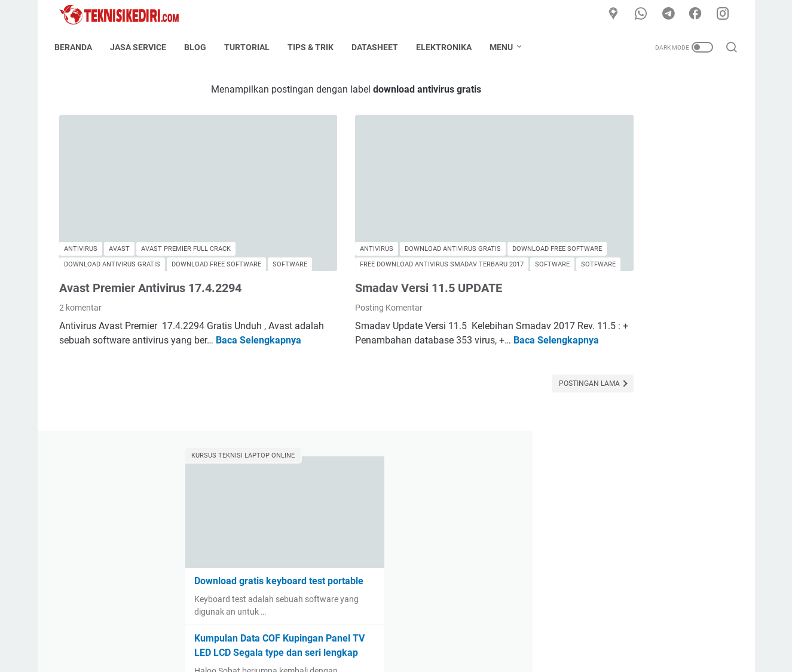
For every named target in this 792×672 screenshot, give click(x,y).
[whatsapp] (644, 14)
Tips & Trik (315, 47)
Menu (506, 47)
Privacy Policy (476, 629)
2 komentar (80, 278)
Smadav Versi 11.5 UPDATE (368, 258)
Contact (374, 629)
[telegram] (671, 14)
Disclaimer (420, 629)
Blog (200, 47)
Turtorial (252, 47)
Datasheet (380, 47)
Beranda (78, 47)
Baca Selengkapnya (102, 325)
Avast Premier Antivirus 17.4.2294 (150, 258)
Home (301, 629)
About (335, 629)
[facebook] (698, 14)
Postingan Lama (468, 368)
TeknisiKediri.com (413, 653)
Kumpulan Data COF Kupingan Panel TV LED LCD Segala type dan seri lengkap (641, 295)
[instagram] (725, 14)
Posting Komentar (328, 278)
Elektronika (449, 47)
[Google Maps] (617, 14)
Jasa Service (143, 47)
